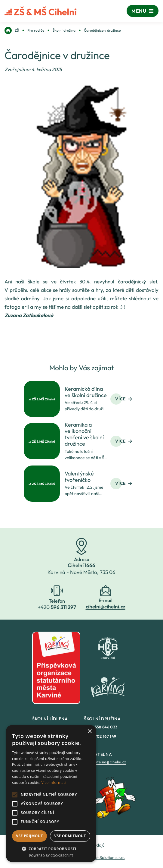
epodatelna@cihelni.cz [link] (106, 762)
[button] (51, 849)
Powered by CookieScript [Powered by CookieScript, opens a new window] (51, 855)
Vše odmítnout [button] (70, 836)
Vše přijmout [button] (29, 836)
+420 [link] (101, 727)
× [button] (89, 732)
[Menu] (143, 11)
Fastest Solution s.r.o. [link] (105, 857)
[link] (12, 30)
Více (124, 399)
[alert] (51, 794)
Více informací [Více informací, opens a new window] (54, 783)
